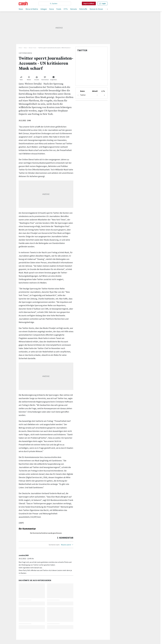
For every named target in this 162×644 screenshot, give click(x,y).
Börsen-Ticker (33, 48)
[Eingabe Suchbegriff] (55, 3)
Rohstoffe (83, 9)
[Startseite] (23, 3)
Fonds (59, 9)
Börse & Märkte (32, 9)
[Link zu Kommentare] (45, 78)
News (21, 9)
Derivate (73, 9)
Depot (89, 3)
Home (20, 48)
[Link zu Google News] (54, 78)
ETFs (66, 9)
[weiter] (107, 9)
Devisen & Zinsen (96, 9)
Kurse (52, 9)
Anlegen (44, 9)
